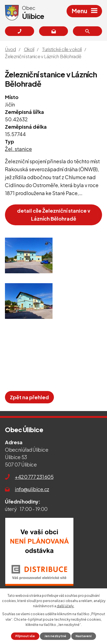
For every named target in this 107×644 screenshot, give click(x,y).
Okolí (29, 49)
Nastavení (84, 636)
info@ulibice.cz (32, 489)
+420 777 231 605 (34, 477)
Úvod (10, 49)
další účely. (65, 606)
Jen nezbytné (55, 636)
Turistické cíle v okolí (62, 49)
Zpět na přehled (29, 397)
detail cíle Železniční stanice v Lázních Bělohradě (54, 215)
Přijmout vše (25, 636)
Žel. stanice (18, 149)
